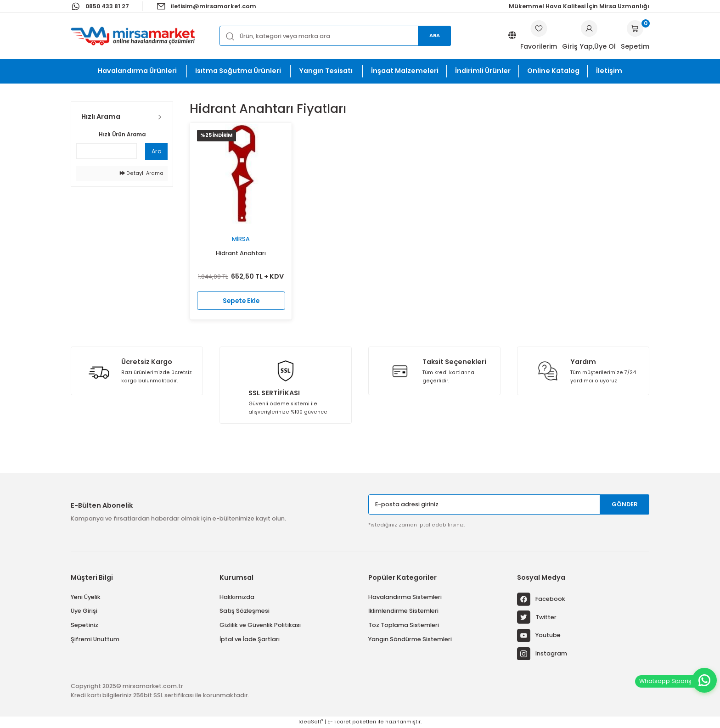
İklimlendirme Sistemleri (403, 611)
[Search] (335, 36)
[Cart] (635, 36)
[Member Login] (589, 28)
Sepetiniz (84, 625)
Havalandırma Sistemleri (405, 597)
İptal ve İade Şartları (250, 639)
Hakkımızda (237, 597)
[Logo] (133, 36)
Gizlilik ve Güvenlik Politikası (260, 625)
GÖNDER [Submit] (625, 504)
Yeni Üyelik (86, 597)
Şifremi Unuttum (95, 639)
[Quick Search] (107, 151)
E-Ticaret (339, 722)
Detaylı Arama (142, 173)
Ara (435, 36)
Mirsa (241, 239)
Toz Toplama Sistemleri (404, 625)
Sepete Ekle (241, 300)
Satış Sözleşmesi (245, 611)
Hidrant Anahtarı (241, 253)
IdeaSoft (311, 722)
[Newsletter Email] (509, 504)
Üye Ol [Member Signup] (605, 46)
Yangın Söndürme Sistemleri (410, 639)
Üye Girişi (84, 611)
